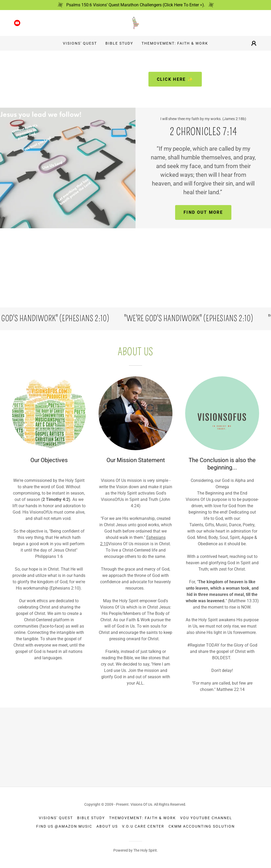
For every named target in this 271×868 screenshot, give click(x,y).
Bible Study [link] (119, 43)
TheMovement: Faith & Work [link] (175, 43)
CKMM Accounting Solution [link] (202, 826)
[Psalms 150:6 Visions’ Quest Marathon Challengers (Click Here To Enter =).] (135, 5)
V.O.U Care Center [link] (143, 826)
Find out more (203, 212)
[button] (254, 43)
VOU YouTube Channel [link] (206, 818)
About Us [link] (107, 826)
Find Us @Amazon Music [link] (64, 826)
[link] (17, 23)
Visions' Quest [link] (80, 43)
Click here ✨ (175, 79)
